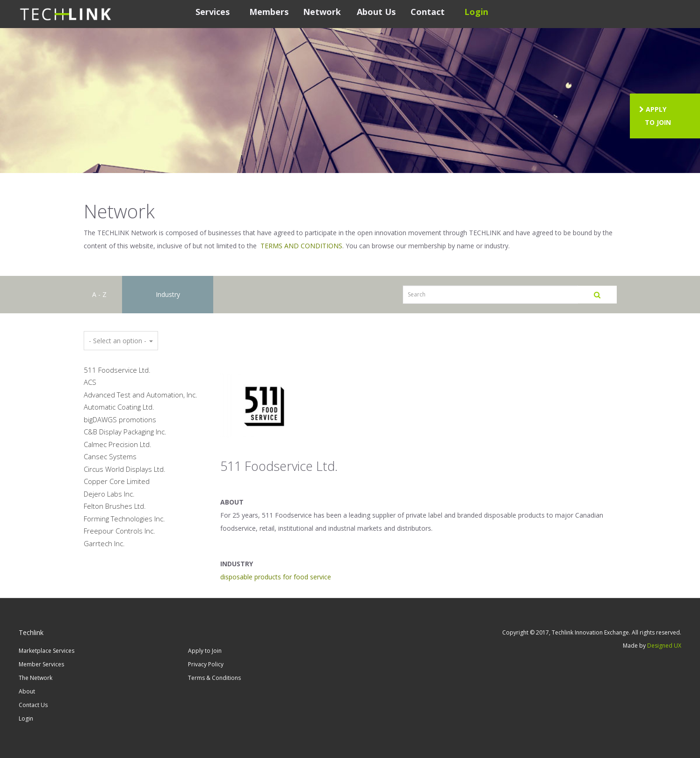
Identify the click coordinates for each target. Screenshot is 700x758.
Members (269, 12)
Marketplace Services (47, 651)
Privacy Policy (206, 664)
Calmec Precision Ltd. (118, 444)
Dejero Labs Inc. (109, 494)
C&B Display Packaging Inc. (125, 432)
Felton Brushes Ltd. (115, 506)
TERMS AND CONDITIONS (301, 246)
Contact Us (33, 705)
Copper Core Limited (117, 481)
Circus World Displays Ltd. (125, 469)
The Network (36, 678)
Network (322, 12)
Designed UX (664, 646)
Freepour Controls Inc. (119, 531)
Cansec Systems (110, 456)
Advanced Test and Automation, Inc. (141, 395)
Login (476, 12)
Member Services (41, 664)
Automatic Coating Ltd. (119, 407)
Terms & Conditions (214, 678)
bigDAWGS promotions (120, 419)
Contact (428, 12)
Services (213, 12)
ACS (90, 382)
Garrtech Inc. (104, 543)
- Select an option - (121, 341)
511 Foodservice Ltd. (117, 370)
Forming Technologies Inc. (124, 519)
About (27, 691)
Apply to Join (205, 651)
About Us (376, 12)
